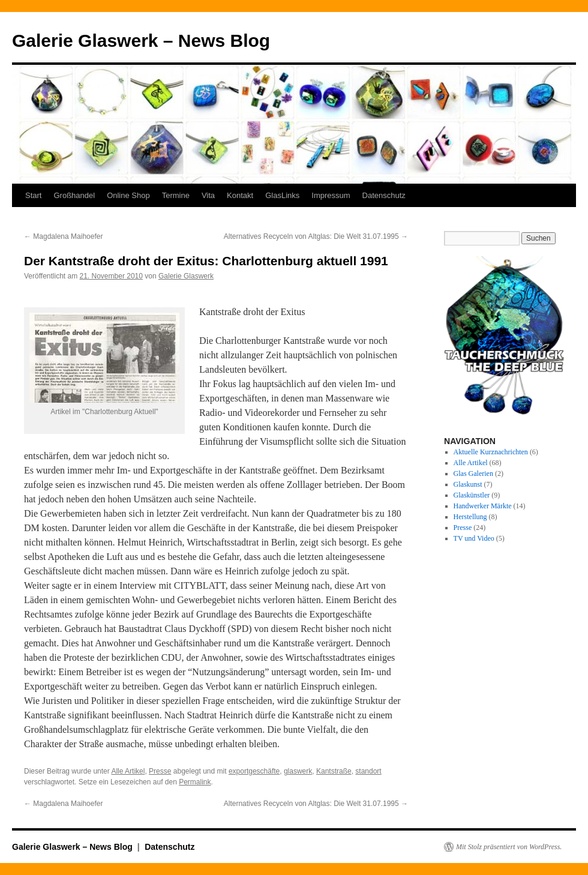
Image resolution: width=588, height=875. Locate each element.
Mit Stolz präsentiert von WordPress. (509, 847)
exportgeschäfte (254, 771)
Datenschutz (384, 195)
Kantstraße (334, 771)
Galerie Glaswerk (186, 276)
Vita (208, 195)
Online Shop (128, 195)
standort (368, 771)
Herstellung (470, 517)
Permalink (195, 782)
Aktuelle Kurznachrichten (491, 452)
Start (33, 195)
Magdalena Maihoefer (63, 236)
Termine (176, 195)
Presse (160, 771)
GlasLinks (282, 195)
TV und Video (474, 538)
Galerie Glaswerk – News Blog (141, 41)
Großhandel (74, 195)
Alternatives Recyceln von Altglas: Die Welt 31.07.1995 (316, 236)
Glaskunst (468, 484)
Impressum (331, 195)
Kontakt (240, 195)
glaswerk (298, 771)
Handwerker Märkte (483, 506)
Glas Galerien (473, 474)
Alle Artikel (128, 771)
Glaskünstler (472, 495)
